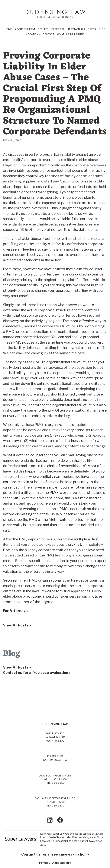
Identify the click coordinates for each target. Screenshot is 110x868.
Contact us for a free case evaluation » (37, 673)
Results (43, 29)
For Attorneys (15, 611)
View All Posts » (17, 667)
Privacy (45, 863)
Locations (33, 34)
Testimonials (76, 29)
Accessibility (62, 863)
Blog (102, 29)
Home (8, 29)
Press (92, 29)
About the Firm (25, 29)
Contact (48, 34)
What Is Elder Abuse (70, 34)
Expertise (58, 29)
